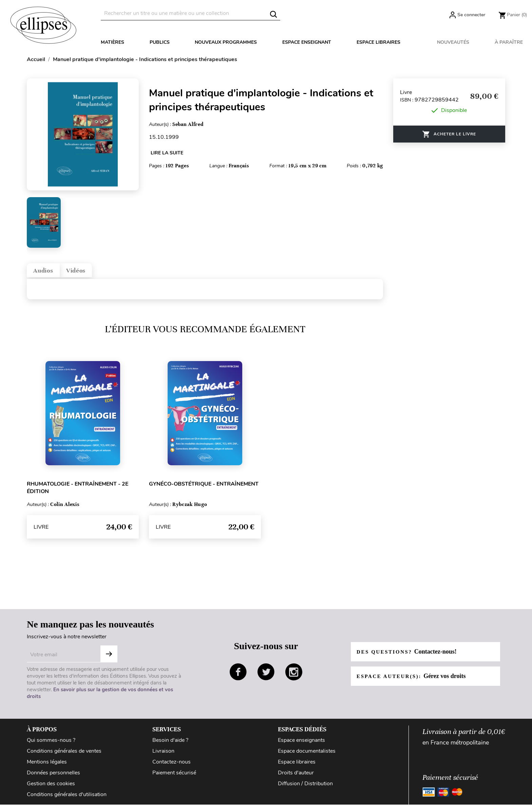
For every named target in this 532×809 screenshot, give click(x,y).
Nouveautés (453, 42)
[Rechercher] (191, 13)
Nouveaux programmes (226, 42)
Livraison (163, 755)
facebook (238, 676)
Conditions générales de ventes (64, 755)
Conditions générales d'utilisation (67, 799)
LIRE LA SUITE (167, 153)
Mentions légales (47, 766)
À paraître (509, 42)
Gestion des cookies (51, 788)
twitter (266, 676)
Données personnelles (53, 777)
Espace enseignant (307, 42)
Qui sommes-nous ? (51, 745)
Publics (160, 42)
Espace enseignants (301, 745)
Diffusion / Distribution (305, 788)
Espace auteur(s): (414, 680)
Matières (112, 42)
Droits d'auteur (296, 777)
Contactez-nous (172, 766)
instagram (294, 676)
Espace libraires (378, 42)
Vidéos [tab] (90, 273)
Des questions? (409, 656)
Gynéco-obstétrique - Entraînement (204, 488)
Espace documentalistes (307, 755)
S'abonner (109, 658)
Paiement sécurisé (174, 777)
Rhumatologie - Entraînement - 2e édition (78, 492)
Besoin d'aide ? (170, 745)
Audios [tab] (48, 273)
